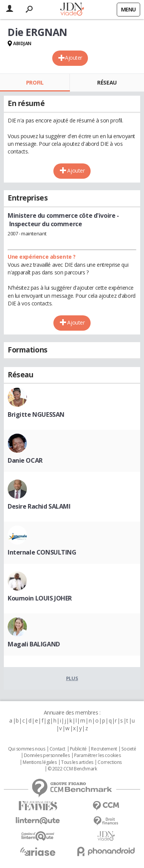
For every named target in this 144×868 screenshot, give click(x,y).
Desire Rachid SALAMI (39, 506)
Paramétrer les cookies (98, 755)
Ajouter (74, 58)
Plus (72, 678)
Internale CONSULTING (42, 552)
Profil (35, 82)
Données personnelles (47, 755)
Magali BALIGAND (34, 644)
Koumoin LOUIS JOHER (40, 598)
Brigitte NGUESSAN (36, 414)
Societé (129, 749)
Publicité (78, 749)
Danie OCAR (25, 460)
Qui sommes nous (27, 749)
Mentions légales (40, 762)
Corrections (109, 762)
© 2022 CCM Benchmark (72, 769)
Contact (57, 749)
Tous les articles (77, 762)
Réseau (107, 82)
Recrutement (104, 749)
